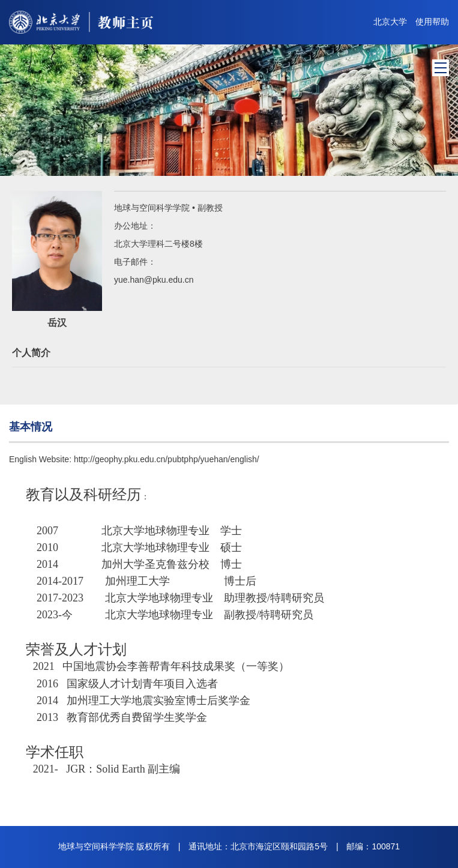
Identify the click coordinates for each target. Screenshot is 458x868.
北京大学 (390, 22)
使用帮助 (432, 22)
